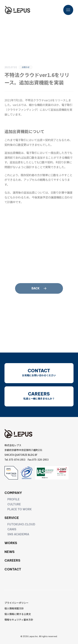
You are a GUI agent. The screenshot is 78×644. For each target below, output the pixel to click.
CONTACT (13, 569)
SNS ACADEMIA (18, 534)
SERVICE (12, 518)
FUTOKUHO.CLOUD (21, 524)
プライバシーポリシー (16, 603)
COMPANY (13, 493)
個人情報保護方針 (14, 608)
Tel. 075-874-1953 (15, 460)
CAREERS (12, 560)
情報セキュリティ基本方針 (19, 620)
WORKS (11, 543)
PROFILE (13, 499)
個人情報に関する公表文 (18, 614)
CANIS (12, 529)
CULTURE (14, 504)
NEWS (10, 552)
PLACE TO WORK (20, 509)
